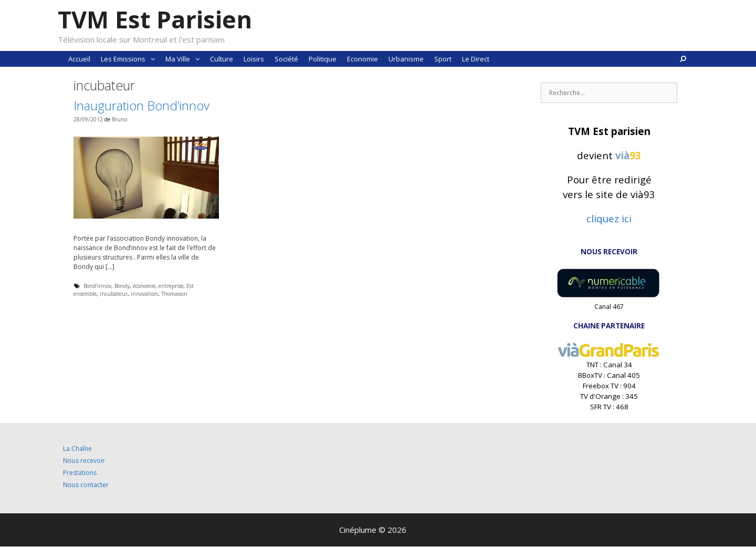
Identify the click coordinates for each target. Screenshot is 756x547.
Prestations (80, 473)
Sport (443, 59)
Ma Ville (185, 59)
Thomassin (174, 294)
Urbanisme (406, 59)
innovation (144, 294)
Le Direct (476, 59)
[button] (153, 59)
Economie (363, 59)
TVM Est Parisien (155, 19)
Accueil (79, 59)
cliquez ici (609, 218)
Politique (323, 59)
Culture (222, 59)
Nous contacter (86, 485)
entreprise (171, 286)
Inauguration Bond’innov (141, 105)
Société (286, 59)
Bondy (122, 286)
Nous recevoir (84, 461)
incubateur (114, 294)
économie (144, 286)
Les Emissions (130, 59)
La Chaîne (77, 448)
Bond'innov (97, 286)
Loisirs (254, 59)
